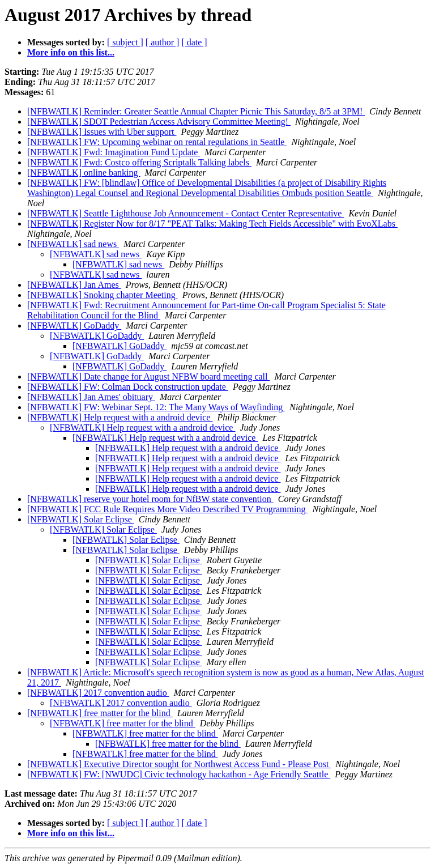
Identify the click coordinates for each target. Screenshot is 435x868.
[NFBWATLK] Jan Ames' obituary (91, 397)
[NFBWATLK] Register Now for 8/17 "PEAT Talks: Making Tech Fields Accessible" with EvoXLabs (212, 224)
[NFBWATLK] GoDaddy (74, 326)
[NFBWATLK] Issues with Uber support (102, 132)
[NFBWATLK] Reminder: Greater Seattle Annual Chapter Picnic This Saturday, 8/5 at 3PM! (196, 111)
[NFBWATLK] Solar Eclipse (81, 519)
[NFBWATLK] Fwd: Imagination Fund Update (114, 152)
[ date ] (194, 42)
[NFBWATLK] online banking (84, 173)
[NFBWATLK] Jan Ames (74, 285)
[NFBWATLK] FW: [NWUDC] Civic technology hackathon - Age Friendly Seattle (179, 774)
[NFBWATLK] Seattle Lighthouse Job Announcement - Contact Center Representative (185, 213)
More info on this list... (71, 52)
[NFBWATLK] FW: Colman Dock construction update (128, 387)
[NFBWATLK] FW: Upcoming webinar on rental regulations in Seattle (157, 142)
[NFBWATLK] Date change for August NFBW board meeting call (149, 376)
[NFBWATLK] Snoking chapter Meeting (103, 295)
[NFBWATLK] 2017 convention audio (98, 693)
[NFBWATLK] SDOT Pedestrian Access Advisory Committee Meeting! (159, 122)
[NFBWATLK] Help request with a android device (120, 417)
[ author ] (163, 42)
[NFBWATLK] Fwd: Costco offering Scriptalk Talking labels (139, 162)
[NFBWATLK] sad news (73, 244)
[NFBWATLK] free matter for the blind (100, 713)
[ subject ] (125, 42)
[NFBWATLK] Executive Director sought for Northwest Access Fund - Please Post (179, 764)
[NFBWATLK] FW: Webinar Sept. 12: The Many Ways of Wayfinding (156, 407)
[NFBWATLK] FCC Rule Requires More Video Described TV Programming (167, 509)
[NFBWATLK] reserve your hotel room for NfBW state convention (150, 499)
